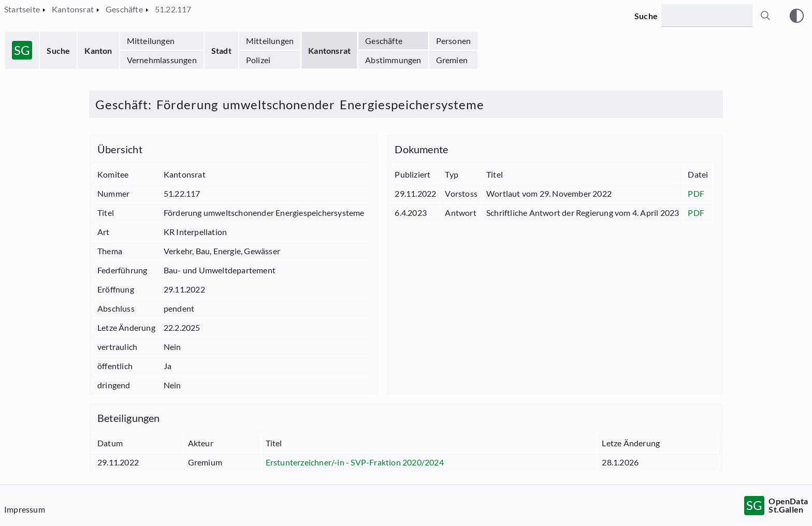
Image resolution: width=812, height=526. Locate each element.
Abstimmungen (393, 60)
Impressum (25, 509)
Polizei (258, 60)
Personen (454, 41)
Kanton (98, 50)
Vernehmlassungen (162, 60)
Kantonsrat (329, 50)
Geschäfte (384, 41)
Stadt (221, 50)
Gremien (452, 60)
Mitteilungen (151, 41)
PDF (696, 193)
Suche (58, 50)
